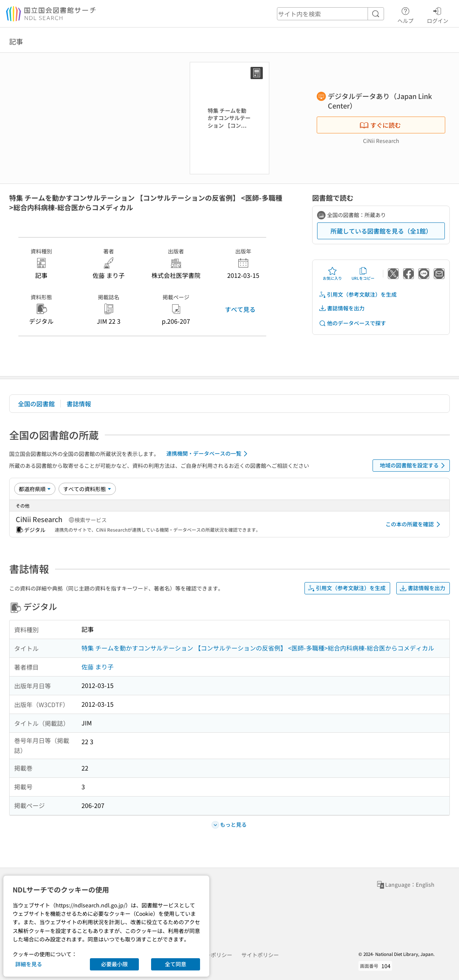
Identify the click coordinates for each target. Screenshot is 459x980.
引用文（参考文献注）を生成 (358, 294)
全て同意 (176, 964)
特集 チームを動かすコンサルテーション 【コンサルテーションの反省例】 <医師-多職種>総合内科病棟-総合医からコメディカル (258, 648)
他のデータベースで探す (352, 323)
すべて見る (240, 309)
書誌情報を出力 (342, 308)
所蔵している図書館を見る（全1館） (381, 231)
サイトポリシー (260, 955)
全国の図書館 (36, 404)
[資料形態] (87, 489)
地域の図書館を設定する (414, 466)
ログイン (438, 14)
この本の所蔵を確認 (414, 524)
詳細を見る (29, 964)
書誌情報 (79, 404)
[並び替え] (35, 489)
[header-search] (330, 14)
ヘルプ (405, 14)
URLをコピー (363, 274)
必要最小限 (114, 964)
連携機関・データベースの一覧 (208, 454)
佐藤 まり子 (98, 667)
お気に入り (332, 274)
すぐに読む (380, 125)
